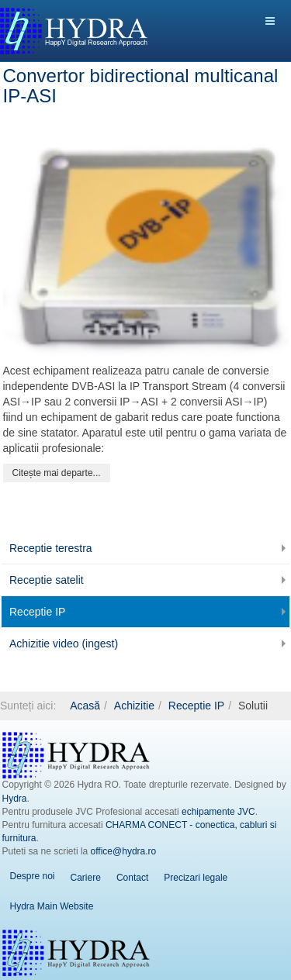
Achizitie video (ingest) (64, 644)
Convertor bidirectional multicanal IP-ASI (141, 86)
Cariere (86, 878)
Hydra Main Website (52, 906)
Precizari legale (196, 878)
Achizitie (134, 706)
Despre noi (33, 876)
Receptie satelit (47, 580)
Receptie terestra (51, 548)
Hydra (15, 799)
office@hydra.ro (124, 851)
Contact (132, 878)
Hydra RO (76, 755)
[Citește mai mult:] (57, 473)
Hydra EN (76, 953)
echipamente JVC (218, 812)
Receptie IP (37, 612)
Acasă (85, 706)
